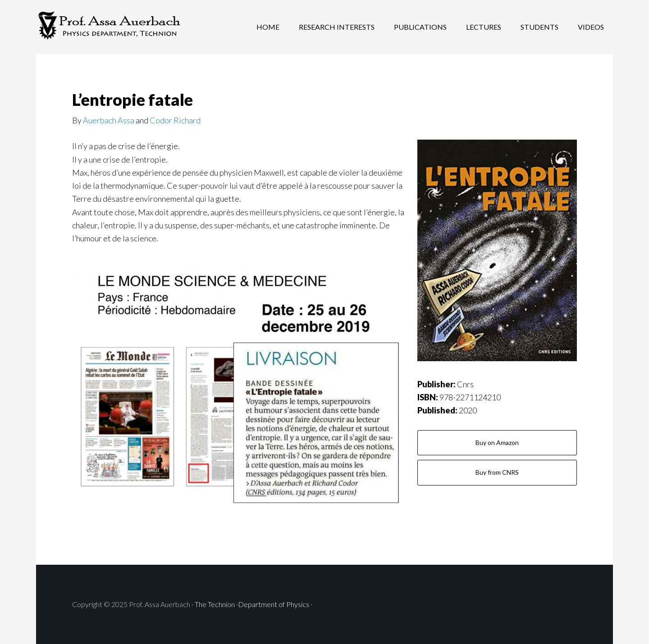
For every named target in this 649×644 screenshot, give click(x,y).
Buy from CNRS (497, 472)
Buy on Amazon (497, 442)
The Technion (215, 604)
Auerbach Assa (109, 120)
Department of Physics (274, 604)
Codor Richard (175, 120)
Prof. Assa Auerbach (108, 27)
